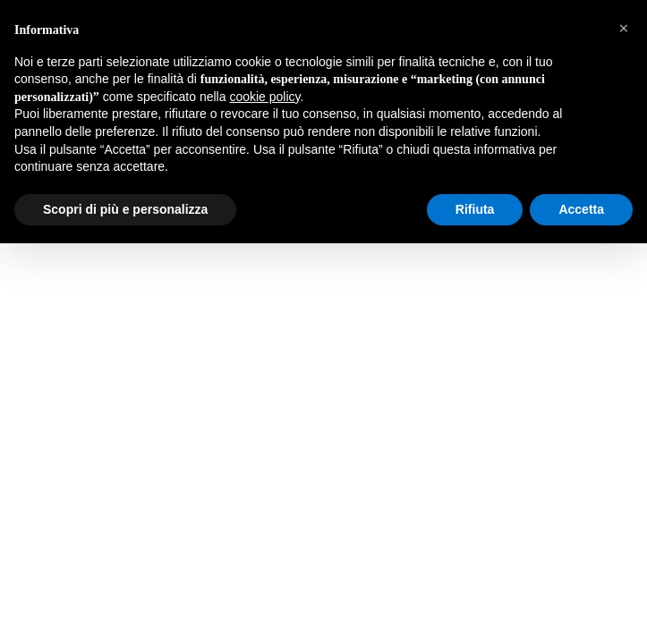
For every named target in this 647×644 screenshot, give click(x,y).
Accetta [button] (581, 209)
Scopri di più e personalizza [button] (125, 209)
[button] (624, 29)
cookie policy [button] (264, 97)
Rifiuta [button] (475, 209)
